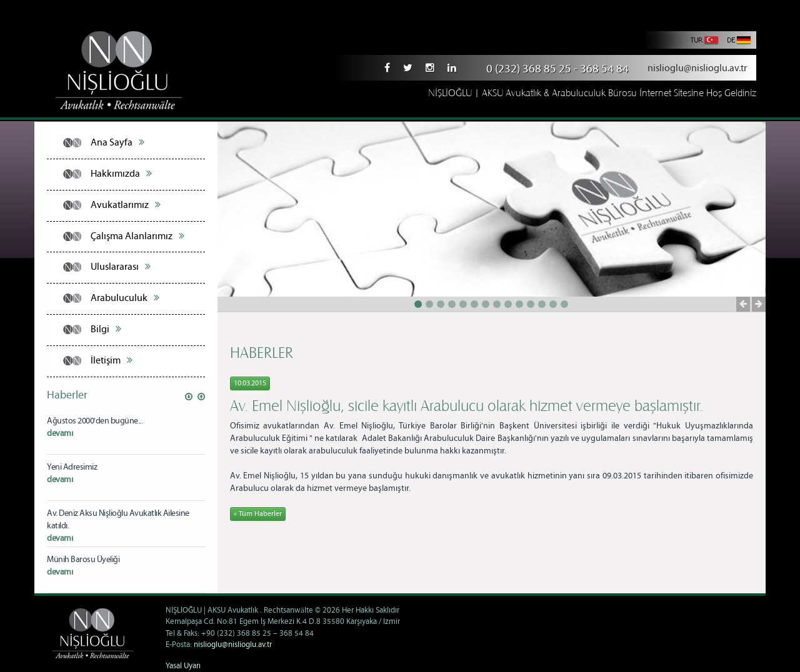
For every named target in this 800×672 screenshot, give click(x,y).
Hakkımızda (121, 174)
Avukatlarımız (126, 205)
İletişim (112, 360)
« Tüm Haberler (258, 514)
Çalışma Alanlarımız (137, 236)
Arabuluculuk (125, 298)
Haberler (67, 395)
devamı (60, 433)
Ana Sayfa (117, 142)
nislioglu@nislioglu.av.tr (697, 68)
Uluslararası (121, 267)
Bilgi (106, 329)
